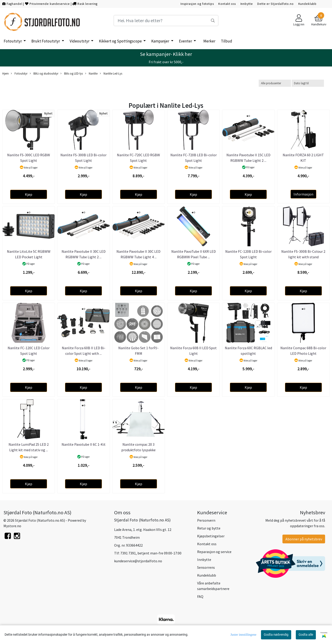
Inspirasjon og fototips (197, 4)
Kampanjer (161, 41)
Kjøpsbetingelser (211, 536)
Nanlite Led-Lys (111, 74)
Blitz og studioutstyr (44, 74)
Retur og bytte (209, 528)
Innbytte (247, 4)
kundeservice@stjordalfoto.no (138, 561)
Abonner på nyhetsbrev (304, 539)
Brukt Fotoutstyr (46, 41)
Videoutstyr (80, 41)
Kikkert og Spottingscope (121, 41)
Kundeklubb (308, 4)
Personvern (206, 520)
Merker (209, 41)
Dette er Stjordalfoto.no (275, 4)
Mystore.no (12, 526)
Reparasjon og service (214, 552)
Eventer (186, 41)
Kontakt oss (227, 4)
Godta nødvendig (276, 635)
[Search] (166, 21)
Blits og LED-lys (72, 74)
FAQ (200, 596)
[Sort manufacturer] (275, 83)
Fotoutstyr (13, 41)
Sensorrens (206, 567)
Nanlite (91, 74)
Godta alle (306, 635)
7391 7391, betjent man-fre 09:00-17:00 (151, 553)
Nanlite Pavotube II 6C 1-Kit (84, 444)
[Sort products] (308, 83)
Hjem (6, 73)
